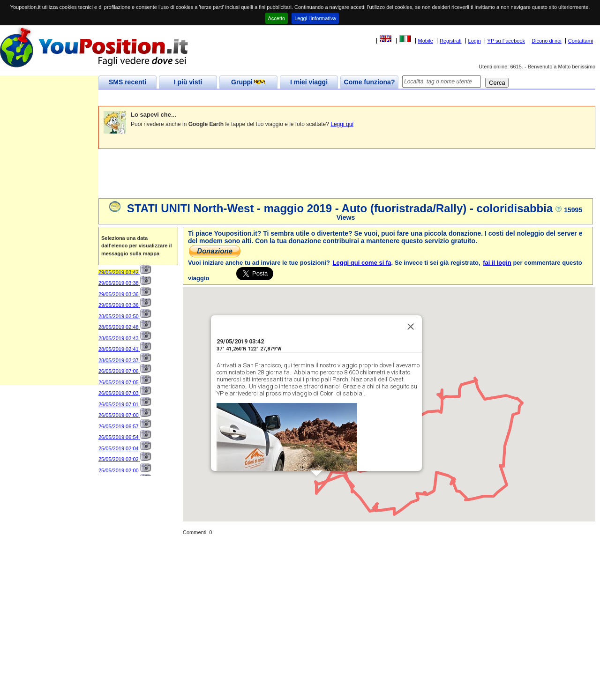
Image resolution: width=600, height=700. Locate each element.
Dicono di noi (547, 41)
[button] (316, 485)
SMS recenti (127, 82)
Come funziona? (370, 82)
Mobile (426, 41)
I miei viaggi (309, 82)
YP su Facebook (506, 41)
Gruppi (248, 82)
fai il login (497, 263)
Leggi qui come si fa (362, 263)
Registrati (450, 41)
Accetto (277, 18)
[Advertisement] (269, 98)
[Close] (411, 327)
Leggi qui (342, 124)
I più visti (188, 82)
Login (475, 41)
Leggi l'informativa (315, 18)
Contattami (581, 41)
